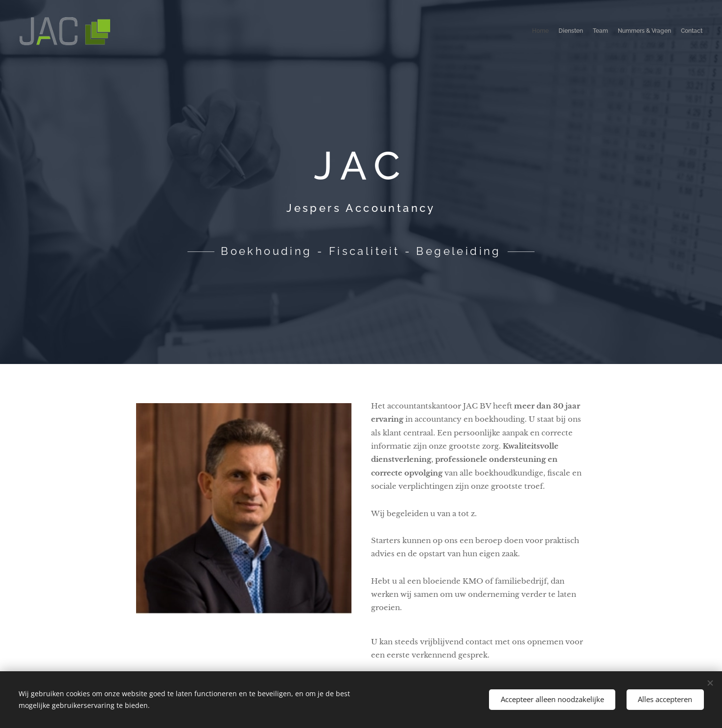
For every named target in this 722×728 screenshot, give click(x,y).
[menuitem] (664, 32)
